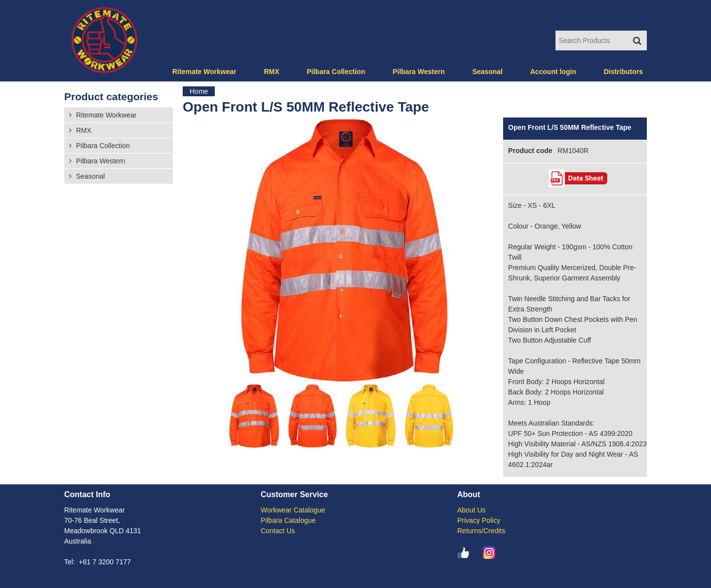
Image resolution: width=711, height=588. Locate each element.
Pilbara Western (419, 72)
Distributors (623, 72)
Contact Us (278, 531)
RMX (271, 72)
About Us (472, 510)
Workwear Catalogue (293, 510)
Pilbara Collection (336, 72)
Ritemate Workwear (204, 72)
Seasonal (487, 72)
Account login (553, 72)
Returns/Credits (481, 531)
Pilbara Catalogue (288, 520)
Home (199, 91)
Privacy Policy (479, 520)
